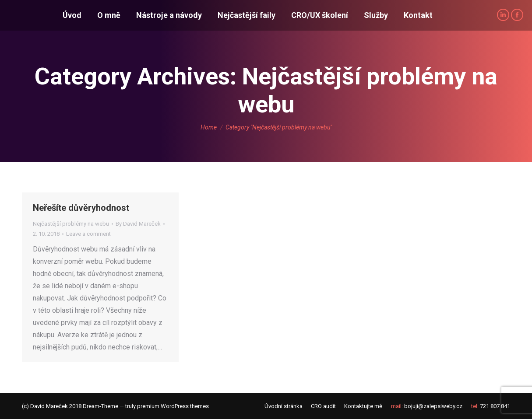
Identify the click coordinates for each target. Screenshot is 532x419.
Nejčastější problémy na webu (71, 224)
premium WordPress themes (173, 406)
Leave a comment (88, 234)
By (138, 224)
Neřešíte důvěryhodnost (81, 208)
